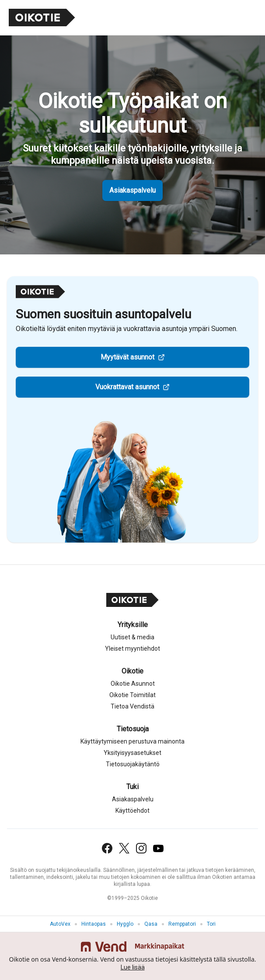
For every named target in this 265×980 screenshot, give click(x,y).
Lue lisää (133, 967)
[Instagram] (141, 848)
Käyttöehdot (132, 811)
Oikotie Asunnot (133, 684)
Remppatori (182, 924)
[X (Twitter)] (124, 848)
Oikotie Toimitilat (132, 695)
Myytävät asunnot (127, 357)
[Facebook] (107, 848)
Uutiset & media (132, 637)
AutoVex (60, 924)
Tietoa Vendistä (132, 706)
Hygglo (125, 924)
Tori (211, 924)
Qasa (151, 924)
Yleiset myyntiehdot (132, 649)
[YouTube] (158, 848)
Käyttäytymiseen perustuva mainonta (132, 741)
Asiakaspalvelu (132, 190)
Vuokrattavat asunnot (127, 387)
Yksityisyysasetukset (132, 753)
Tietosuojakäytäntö (133, 764)
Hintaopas (94, 924)
